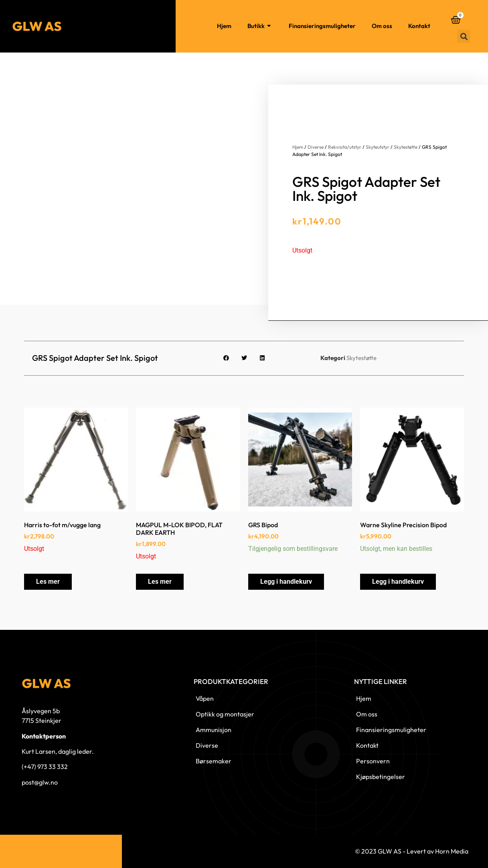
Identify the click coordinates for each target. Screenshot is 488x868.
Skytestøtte (406, 147)
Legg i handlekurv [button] (286, 582)
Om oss (382, 26)
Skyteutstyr (378, 147)
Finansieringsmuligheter (322, 26)
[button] (464, 36)
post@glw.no (40, 782)
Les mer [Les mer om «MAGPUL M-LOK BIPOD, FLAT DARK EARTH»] (160, 582)
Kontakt (419, 26)
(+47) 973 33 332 (45, 767)
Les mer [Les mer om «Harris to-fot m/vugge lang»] (48, 582)
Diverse (316, 147)
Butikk (260, 26)
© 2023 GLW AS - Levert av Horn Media (412, 851)
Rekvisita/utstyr (345, 147)
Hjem (224, 26)
